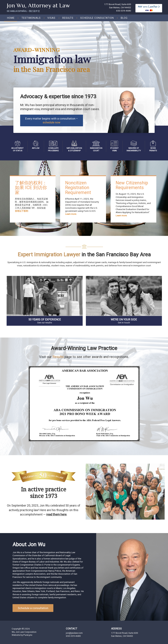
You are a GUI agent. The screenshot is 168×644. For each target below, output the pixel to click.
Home (11, 18)
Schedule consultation (97, 18)
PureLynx (28, 635)
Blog (124, 18)
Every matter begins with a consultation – (51, 120)
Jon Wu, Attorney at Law (38, 5)
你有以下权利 (22, 211)
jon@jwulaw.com (74, 633)
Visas (51, 18)
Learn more (71, 214)
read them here (56, 514)
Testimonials (31, 18)
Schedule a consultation (33, 608)
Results (68, 18)
